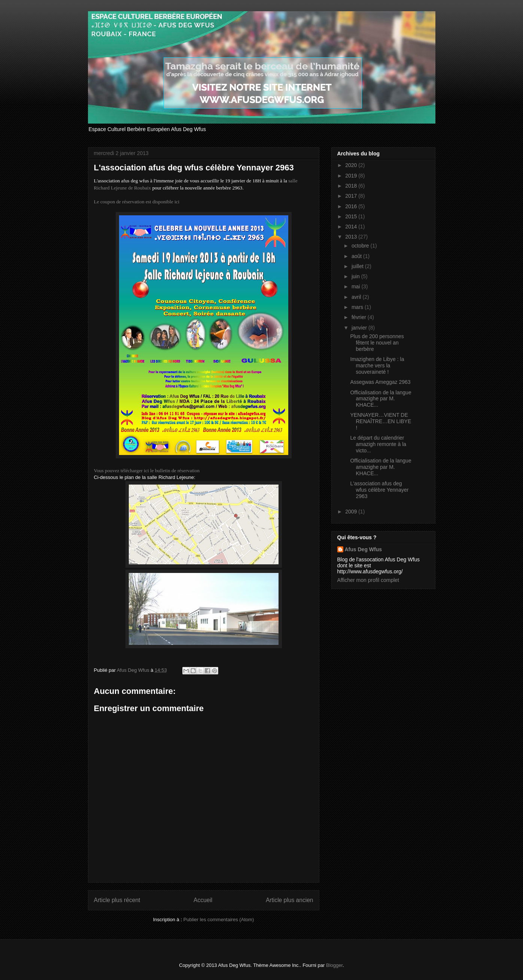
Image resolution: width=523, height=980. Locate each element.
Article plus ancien (290, 900)
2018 (352, 186)
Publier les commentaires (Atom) (219, 920)
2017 (352, 196)
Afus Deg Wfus (364, 549)
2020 (352, 165)
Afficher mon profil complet (368, 580)
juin (356, 276)
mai (356, 286)
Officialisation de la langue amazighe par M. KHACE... (381, 399)
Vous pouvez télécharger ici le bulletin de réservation (147, 471)
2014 (352, 227)
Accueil (203, 900)
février (360, 317)
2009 (352, 512)
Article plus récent (117, 900)
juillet (358, 266)
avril (357, 297)
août (357, 256)
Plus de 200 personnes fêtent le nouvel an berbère (377, 343)
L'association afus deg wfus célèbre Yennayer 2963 (379, 490)
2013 (352, 237)
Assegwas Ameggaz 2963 (380, 382)
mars (358, 307)
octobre (361, 246)
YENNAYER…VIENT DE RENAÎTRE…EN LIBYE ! (381, 421)
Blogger (334, 965)
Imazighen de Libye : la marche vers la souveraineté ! (377, 365)
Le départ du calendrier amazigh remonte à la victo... (378, 444)
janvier (360, 328)
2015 (352, 216)
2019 (352, 176)
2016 (352, 206)
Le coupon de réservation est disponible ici (137, 202)
